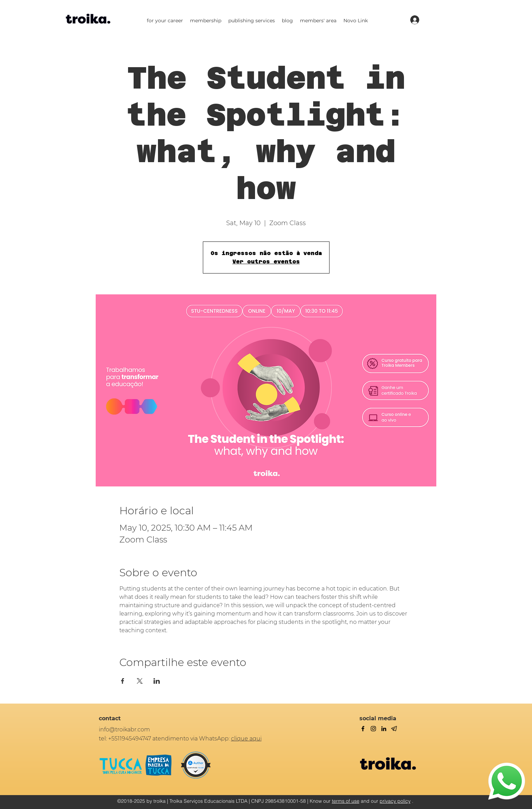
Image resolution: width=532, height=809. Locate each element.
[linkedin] (384, 729)
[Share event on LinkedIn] (157, 681)
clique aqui (246, 739)
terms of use (346, 801)
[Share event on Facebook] (123, 681)
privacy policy (395, 801)
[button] (165, 21)
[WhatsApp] (507, 781)
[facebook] (363, 729)
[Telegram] (394, 729)
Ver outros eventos (266, 261)
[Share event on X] (140, 681)
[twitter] (373, 729)
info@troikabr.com (124, 729)
